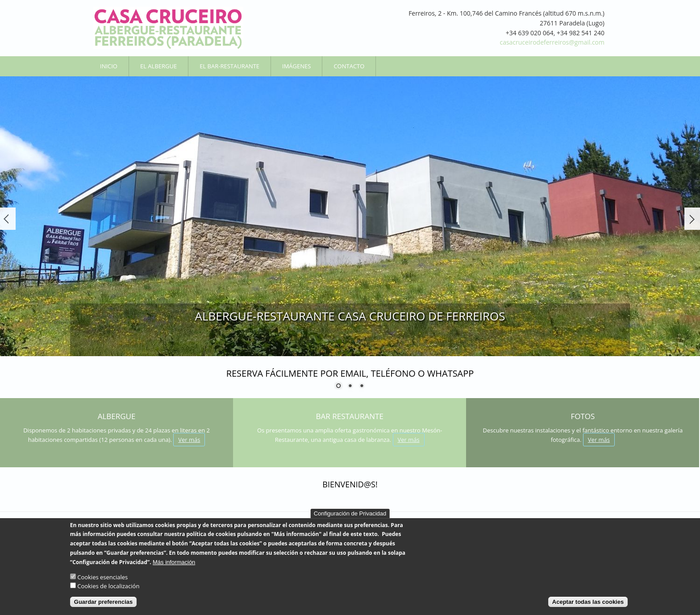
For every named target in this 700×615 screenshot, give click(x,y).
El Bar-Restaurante (229, 66)
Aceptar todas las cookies (588, 607)
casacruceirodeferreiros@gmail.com (552, 42)
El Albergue (158, 66)
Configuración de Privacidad (350, 518)
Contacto (349, 66)
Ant (8, 219)
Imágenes (296, 66)
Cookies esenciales (102, 582)
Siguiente (692, 219)
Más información (174, 567)
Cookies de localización (108, 591)
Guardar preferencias (104, 607)
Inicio (109, 66)
